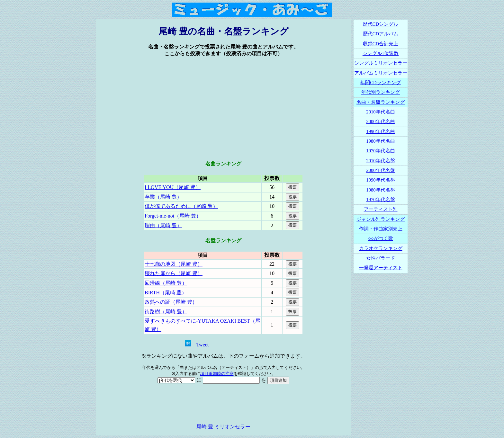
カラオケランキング (381, 248)
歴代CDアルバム (381, 34)
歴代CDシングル (381, 24)
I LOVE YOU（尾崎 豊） (173, 187)
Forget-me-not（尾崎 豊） (173, 216)
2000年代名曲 (380, 121)
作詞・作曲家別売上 (381, 229)
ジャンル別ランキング (381, 219)
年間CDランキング (380, 83)
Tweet (202, 345)
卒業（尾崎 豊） (163, 197)
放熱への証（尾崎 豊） (171, 302)
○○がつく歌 (381, 238)
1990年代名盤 (380, 180)
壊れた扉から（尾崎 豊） (174, 273)
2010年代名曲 (380, 112)
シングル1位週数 (381, 53)
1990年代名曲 (380, 131)
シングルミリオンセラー (381, 63)
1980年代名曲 (380, 141)
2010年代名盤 (380, 161)
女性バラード (381, 258)
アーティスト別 (381, 209)
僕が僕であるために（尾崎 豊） (181, 206)
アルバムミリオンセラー (381, 73)
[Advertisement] (223, 109)
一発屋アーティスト (381, 268)
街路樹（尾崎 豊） (166, 312)
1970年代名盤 (380, 200)
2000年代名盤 (380, 170)
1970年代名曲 (380, 151)
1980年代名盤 (380, 190)
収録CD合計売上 (381, 44)
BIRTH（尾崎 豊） (166, 293)
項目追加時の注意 (217, 374)
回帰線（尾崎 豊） (166, 283)
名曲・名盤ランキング (381, 102)
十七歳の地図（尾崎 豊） (174, 264)
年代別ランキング (381, 92)
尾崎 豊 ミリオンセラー (223, 427)
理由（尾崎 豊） (163, 225)
